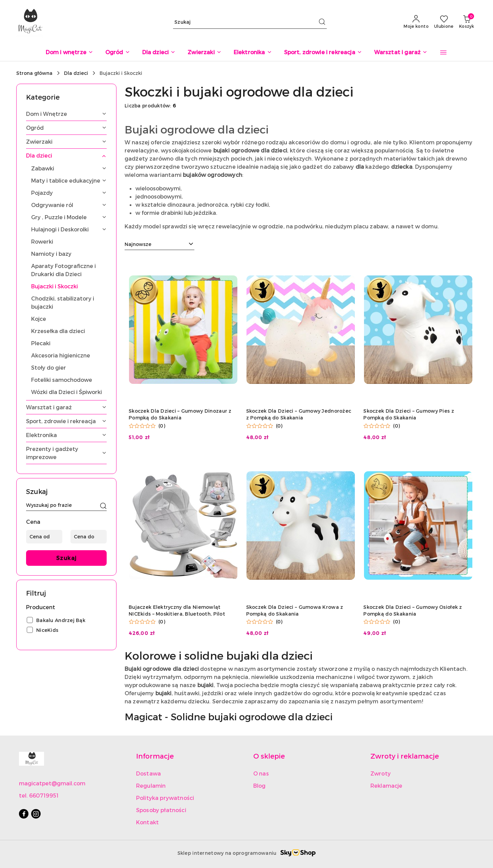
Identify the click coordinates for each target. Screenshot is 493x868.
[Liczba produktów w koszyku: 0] (467, 22)
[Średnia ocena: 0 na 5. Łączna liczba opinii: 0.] (147, 426)
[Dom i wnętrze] (69, 53)
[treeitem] (66, 114)
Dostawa (148, 773)
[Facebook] (24, 814)
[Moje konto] (416, 22)
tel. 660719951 (39, 795)
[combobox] (159, 244)
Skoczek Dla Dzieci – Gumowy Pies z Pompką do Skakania (409, 414)
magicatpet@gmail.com (52, 783)
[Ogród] (118, 53)
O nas (261, 773)
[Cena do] (89, 537)
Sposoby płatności (161, 810)
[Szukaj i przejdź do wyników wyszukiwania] (322, 22)
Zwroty (381, 773)
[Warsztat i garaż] (401, 53)
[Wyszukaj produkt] (250, 22)
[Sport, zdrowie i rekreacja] (323, 53)
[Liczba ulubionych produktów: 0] (444, 22)
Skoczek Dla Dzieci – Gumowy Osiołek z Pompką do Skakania (413, 610)
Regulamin (151, 786)
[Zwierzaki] (204, 53)
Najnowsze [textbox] (138, 244)
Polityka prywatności (165, 798)
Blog (260, 786)
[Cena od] (44, 537)
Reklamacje (387, 786)
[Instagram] (36, 814)
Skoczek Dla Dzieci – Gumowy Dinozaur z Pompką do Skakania (180, 414)
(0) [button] (162, 426)
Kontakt (147, 822)
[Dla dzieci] (159, 53)
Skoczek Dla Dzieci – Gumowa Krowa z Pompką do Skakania (295, 610)
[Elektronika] (253, 53)
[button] (443, 53)
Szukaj (67, 558)
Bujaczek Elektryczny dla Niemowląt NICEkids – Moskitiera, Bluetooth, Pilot (177, 610)
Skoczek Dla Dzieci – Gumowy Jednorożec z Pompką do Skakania (299, 414)
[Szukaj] (103, 506)
